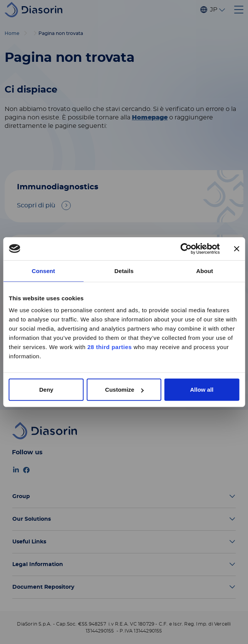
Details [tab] (124, 271)
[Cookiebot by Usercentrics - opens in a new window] (186, 248)
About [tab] (205, 271)
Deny (46, 390)
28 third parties (110, 347)
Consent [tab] (43, 271)
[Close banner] (236, 248)
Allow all (202, 390)
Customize (124, 390)
